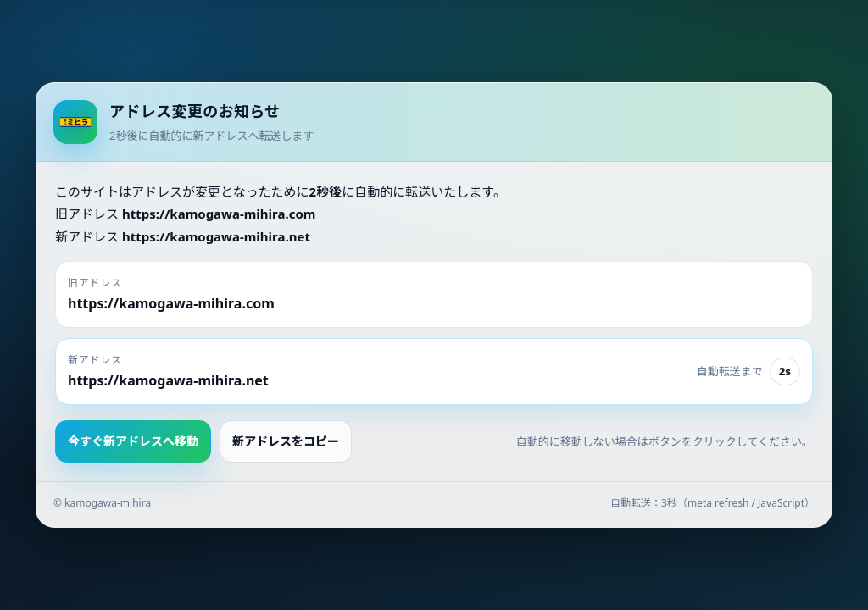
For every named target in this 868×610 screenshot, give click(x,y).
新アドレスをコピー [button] (286, 441)
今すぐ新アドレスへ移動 (133, 441)
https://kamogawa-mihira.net (216, 236)
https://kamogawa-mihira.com (219, 213)
